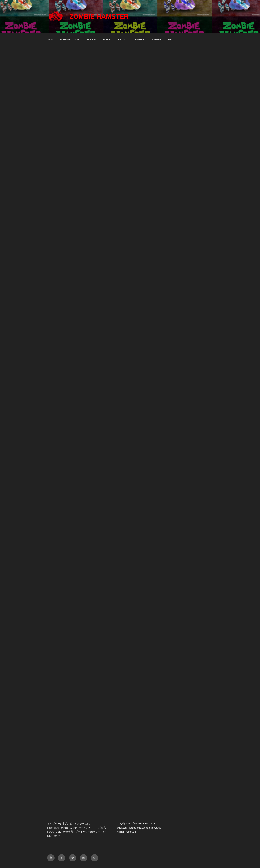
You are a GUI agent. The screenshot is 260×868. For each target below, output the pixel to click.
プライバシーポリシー (88, 832)
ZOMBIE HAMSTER (99, 17)
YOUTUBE (138, 40)
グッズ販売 (100, 828)
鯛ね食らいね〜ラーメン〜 (76, 828)
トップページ (55, 824)
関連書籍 (54, 828)
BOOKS (91, 40)
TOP (51, 40)
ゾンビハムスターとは (77, 824)
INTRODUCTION (70, 40)
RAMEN (156, 40)
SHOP (122, 40)
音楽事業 (68, 832)
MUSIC (107, 40)
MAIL (171, 40)
